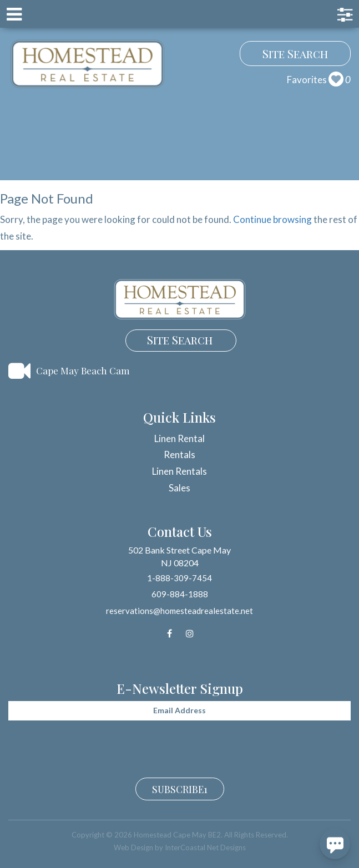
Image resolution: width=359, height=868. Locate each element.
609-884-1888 (180, 594)
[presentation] (93, 748)
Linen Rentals (179, 471)
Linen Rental (179, 438)
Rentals (179, 455)
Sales (179, 488)
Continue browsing (272, 219)
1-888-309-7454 (179, 578)
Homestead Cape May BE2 (87, 64)
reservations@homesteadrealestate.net (179, 611)
